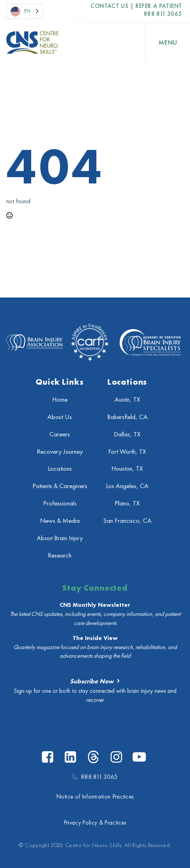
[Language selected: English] (24, 11)
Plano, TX (127, 503)
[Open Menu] (168, 43)
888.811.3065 (163, 14)
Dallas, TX (127, 434)
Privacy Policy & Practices (95, 823)
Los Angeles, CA (127, 486)
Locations (60, 469)
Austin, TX (127, 399)
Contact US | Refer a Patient (136, 6)
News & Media (60, 521)
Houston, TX (127, 469)
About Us (60, 417)
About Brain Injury (60, 538)
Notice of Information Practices (95, 797)
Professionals (60, 503)
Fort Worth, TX (127, 452)
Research (60, 555)
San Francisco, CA (127, 521)
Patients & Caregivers (60, 486)
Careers (60, 434)
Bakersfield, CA (127, 417)
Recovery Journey (60, 452)
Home (60, 399)
